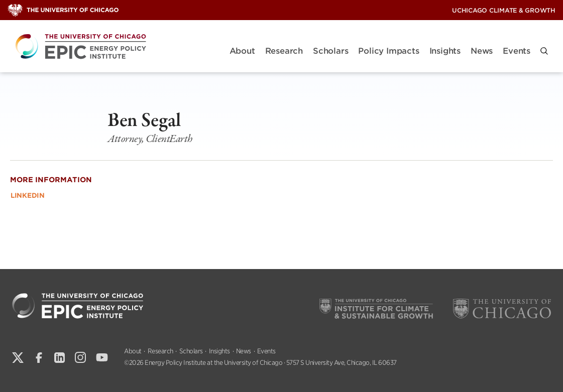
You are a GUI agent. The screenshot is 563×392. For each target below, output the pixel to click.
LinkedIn (28, 195)
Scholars (330, 51)
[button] (544, 51)
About (242, 51)
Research (284, 51)
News (482, 51)
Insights (445, 51)
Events (517, 51)
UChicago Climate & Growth (504, 10)
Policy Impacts (388, 51)
